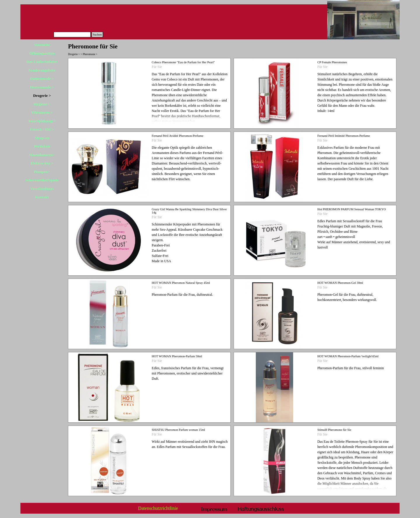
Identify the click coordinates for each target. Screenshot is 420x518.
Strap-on (42, 138)
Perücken (42, 146)
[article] (149, 93)
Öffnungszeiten (42, 53)
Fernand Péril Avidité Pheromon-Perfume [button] (177, 136)
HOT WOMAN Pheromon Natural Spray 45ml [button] (181, 283)
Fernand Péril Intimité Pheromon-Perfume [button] (344, 136)
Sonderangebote (42, 70)
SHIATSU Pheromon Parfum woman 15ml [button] (178, 430)
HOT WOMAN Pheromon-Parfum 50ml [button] (177, 356)
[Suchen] (72, 35)
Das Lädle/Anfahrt (42, 62)
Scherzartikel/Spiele (42, 180)
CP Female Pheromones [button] (332, 62)
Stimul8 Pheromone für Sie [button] (334, 430)
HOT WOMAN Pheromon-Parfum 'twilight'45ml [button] (348, 356)
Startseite (42, 45)
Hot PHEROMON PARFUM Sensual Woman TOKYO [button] (352, 209)
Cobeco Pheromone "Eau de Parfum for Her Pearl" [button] (183, 62)
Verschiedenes (42, 189)
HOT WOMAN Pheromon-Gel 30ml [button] (340, 283)
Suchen (97, 35)
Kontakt (42, 197)
